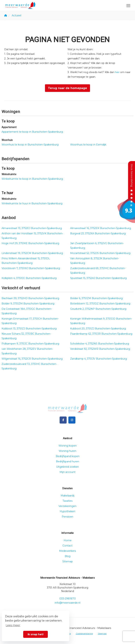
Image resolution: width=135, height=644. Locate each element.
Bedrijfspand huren (67, 461)
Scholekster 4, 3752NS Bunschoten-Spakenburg (100, 344)
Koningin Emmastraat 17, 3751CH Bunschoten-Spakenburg (30, 321)
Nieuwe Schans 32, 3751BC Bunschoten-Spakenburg (26, 336)
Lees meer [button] (13, 625)
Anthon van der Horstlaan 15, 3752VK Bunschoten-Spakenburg (32, 236)
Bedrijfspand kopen (68, 456)
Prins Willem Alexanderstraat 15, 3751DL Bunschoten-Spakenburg (26, 261)
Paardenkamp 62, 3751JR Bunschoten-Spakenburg (101, 334)
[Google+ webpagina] (72, 420)
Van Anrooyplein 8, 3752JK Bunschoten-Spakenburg (95, 261)
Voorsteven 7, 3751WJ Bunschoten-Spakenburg (31, 268)
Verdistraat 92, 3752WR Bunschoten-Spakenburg (100, 349)
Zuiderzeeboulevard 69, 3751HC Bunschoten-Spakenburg (98, 271)
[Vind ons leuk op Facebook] (63, 420)
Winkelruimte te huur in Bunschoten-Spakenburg (32, 203)
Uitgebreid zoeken (67, 467)
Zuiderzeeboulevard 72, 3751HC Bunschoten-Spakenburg (29, 366)
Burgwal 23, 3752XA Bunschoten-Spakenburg (98, 233)
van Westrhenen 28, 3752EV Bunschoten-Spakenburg (27, 351)
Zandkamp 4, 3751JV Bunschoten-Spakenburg (99, 359)
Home (68, 540)
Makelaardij (67, 496)
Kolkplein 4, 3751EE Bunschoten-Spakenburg (29, 278)
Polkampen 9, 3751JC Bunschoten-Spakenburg (30, 344)
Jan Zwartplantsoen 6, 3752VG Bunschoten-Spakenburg (97, 246)
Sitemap (68, 561)
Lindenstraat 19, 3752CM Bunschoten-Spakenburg (32, 253)
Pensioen (67, 517)
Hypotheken (67, 511)
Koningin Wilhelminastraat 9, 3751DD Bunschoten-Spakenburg (101, 321)
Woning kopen (68, 446)
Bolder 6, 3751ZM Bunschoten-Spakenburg (96, 298)
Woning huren (67, 451)
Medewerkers (67, 551)
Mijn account (67, 472)
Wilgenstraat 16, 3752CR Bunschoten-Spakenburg (32, 359)
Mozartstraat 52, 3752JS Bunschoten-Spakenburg (100, 253)
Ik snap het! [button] (36, 634)
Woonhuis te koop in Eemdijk (88, 145)
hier (117, 72)
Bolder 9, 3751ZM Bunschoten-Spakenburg (28, 304)
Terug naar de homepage (67, 88)
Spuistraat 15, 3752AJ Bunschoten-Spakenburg (98, 278)
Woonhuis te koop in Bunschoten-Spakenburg (30, 145)
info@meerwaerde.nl (67, 603)
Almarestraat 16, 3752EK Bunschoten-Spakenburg (101, 228)
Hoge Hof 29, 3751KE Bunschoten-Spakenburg (30, 243)
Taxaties (67, 501)
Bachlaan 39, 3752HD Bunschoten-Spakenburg (30, 298)
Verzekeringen (67, 506)
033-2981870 (68, 599)
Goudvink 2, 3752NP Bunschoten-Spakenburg (98, 309)
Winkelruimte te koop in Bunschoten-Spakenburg (32, 179)
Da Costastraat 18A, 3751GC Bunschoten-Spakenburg (27, 311)
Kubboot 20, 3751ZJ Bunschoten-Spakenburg (98, 328)
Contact (67, 546)
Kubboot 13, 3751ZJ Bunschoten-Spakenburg (29, 328)
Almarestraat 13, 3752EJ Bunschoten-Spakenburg (32, 228)
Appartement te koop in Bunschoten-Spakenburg (32, 132)
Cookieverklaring (84, 634)
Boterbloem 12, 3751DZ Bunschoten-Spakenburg (100, 304)
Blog (68, 556)
